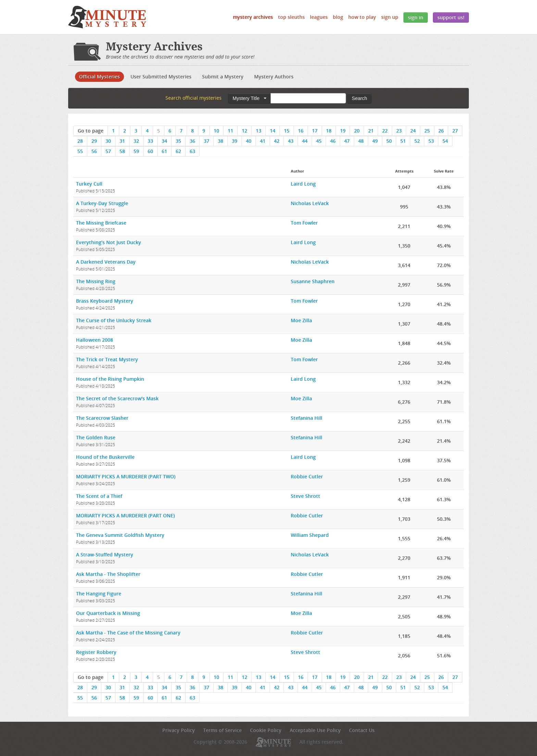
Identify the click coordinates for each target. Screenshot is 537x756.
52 (417, 141)
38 (221, 141)
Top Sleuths (291, 17)
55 (80, 151)
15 (287, 131)
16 (301, 131)
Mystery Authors (274, 77)
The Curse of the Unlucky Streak (114, 320)
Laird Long (303, 184)
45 (319, 141)
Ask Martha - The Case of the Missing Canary (128, 633)
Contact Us (362, 730)
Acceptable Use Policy (315, 730)
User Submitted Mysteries (161, 77)
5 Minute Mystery (107, 17)
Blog (338, 17)
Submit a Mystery (223, 77)
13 (259, 131)
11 (230, 131)
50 (389, 141)
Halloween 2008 (95, 340)
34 (164, 141)
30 (108, 141)
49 (375, 141)
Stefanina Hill (307, 418)
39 (235, 141)
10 (216, 131)
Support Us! (451, 17)
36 (192, 141)
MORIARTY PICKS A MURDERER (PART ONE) (125, 515)
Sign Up (390, 17)
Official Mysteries (99, 77)
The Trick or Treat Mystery (107, 359)
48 (361, 141)
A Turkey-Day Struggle (102, 203)
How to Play (362, 17)
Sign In (416, 17)
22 (385, 131)
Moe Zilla (301, 320)
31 (122, 141)
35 (178, 141)
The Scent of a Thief (99, 496)
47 (347, 141)
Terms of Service (222, 730)
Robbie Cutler (307, 476)
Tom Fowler (304, 223)
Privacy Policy (179, 730)
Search (359, 98)
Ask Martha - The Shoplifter (108, 574)
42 (277, 141)
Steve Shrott (305, 496)
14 (273, 131)
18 (329, 131)
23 (399, 131)
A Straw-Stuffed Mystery (105, 555)
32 (136, 141)
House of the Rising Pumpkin (110, 379)
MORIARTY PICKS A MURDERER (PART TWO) (126, 476)
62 (178, 151)
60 (150, 151)
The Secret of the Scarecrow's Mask (117, 398)
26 (441, 131)
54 (445, 141)
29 (94, 141)
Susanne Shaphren (313, 281)
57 (108, 151)
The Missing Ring (96, 281)
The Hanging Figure (99, 594)
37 (207, 141)
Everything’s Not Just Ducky (109, 242)
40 (249, 141)
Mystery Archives (253, 17)
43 (291, 141)
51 (403, 141)
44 (305, 141)
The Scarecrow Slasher (102, 418)
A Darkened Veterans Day (106, 262)
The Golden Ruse (96, 437)
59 (136, 151)
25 (427, 131)
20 (357, 131)
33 (150, 141)
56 (94, 151)
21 (371, 131)
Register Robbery (96, 652)
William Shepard (310, 535)
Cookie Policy (266, 730)
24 (413, 131)
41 (263, 141)
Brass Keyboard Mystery (105, 301)
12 (245, 131)
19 (343, 131)
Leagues (319, 17)
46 (333, 141)
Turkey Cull (89, 184)
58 (122, 151)
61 (164, 151)
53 (431, 141)
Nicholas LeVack (310, 203)
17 (315, 131)
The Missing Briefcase (101, 223)
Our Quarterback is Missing (108, 613)
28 (80, 141)
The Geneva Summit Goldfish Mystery (120, 535)
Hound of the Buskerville (105, 457)
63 (192, 151)
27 (455, 131)
